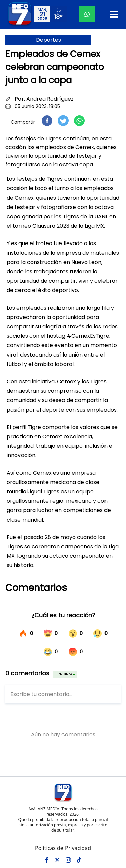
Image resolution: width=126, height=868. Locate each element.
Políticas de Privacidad (63, 848)
